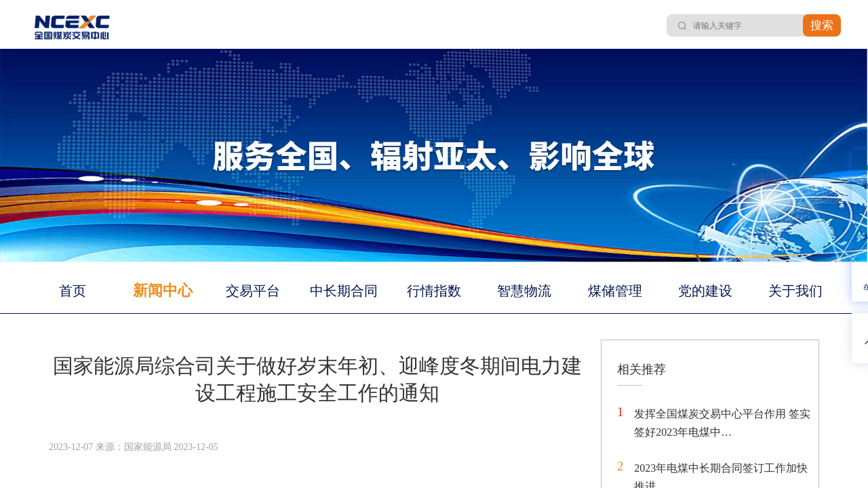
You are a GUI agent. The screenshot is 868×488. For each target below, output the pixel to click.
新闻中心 (163, 290)
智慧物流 (524, 291)
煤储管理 (615, 291)
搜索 (822, 25)
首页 (73, 291)
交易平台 (253, 291)
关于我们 (795, 291)
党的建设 (705, 291)
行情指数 (434, 291)
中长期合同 (344, 291)
